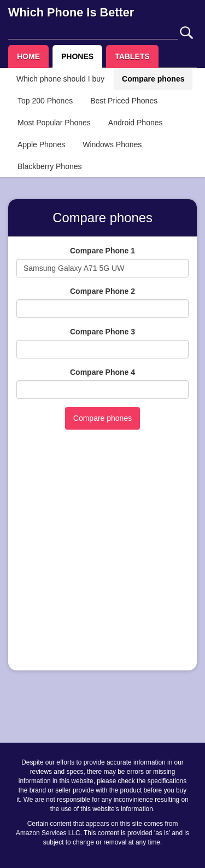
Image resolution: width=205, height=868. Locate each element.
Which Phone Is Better (71, 12)
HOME (28, 56)
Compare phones (153, 79)
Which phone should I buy (60, 79)
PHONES (77, 56)
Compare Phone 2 (102, 291)
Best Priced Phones (124, 101)
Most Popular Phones (54, 123)
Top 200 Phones (45, 101)
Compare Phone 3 (102, 332)
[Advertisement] (102, 560)
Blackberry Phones (50, 166)
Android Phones (136, 123)
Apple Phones (41, 144)
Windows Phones (112, 144)
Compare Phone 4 (102, 372)
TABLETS (132, 56)
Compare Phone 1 (102, 251)
